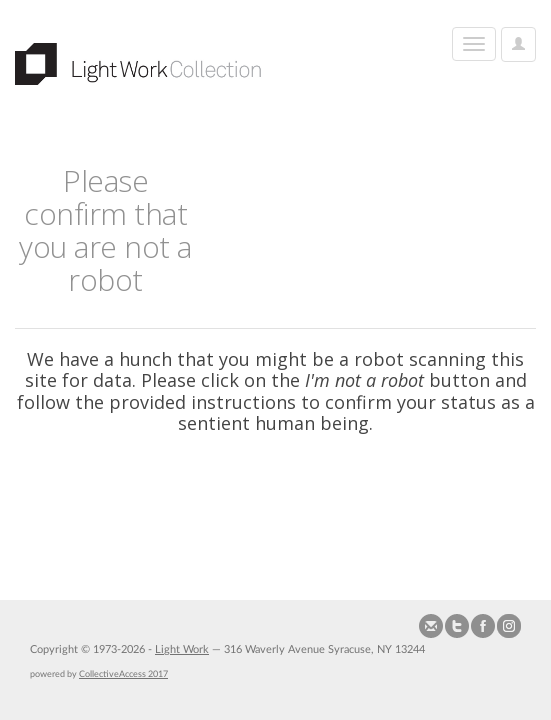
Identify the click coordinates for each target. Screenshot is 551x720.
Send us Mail (431, 626)
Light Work (182, 649)
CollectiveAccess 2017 (123, 674)
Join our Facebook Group (483, 626)
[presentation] (182, 497)
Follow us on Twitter (457, 626)
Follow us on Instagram (509, 626)
